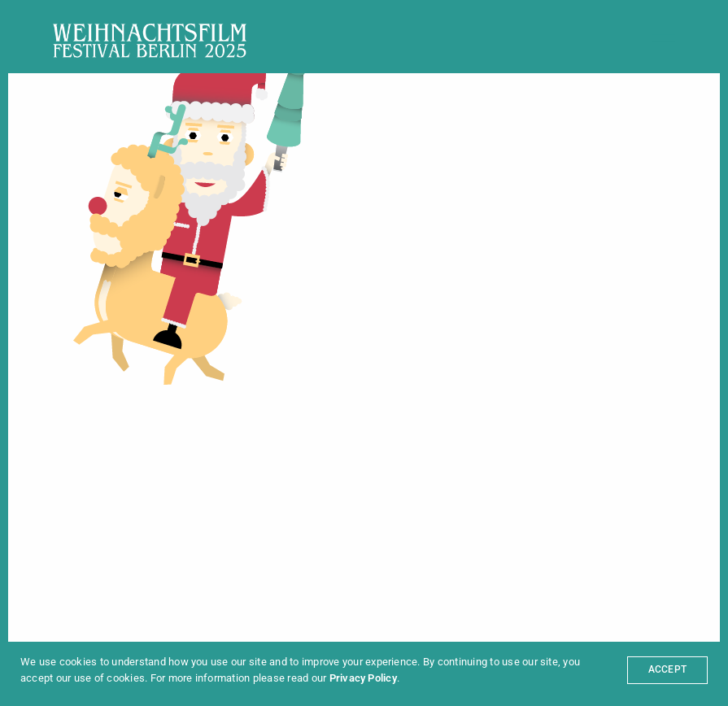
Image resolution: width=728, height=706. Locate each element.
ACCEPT (667, 669)
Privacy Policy (363, 678)
